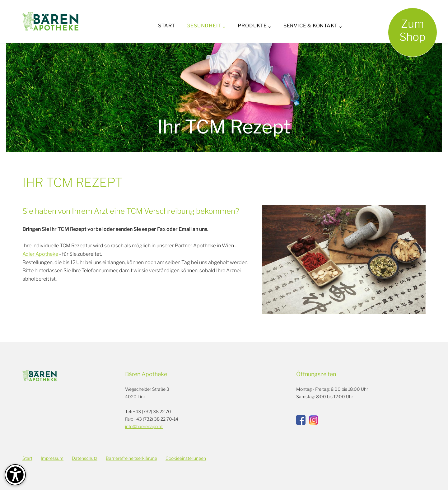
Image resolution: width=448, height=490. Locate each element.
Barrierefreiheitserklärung (131, 458)
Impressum (52, 458)
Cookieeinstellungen (186, 458)
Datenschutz (85, 458)
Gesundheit (204, 26)
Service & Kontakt (310, 26)
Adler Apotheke (40, 254)
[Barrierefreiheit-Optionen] (15, 475)
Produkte (252, 26)
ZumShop (413, 30)
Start (167, 26)
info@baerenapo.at (144, 426)
